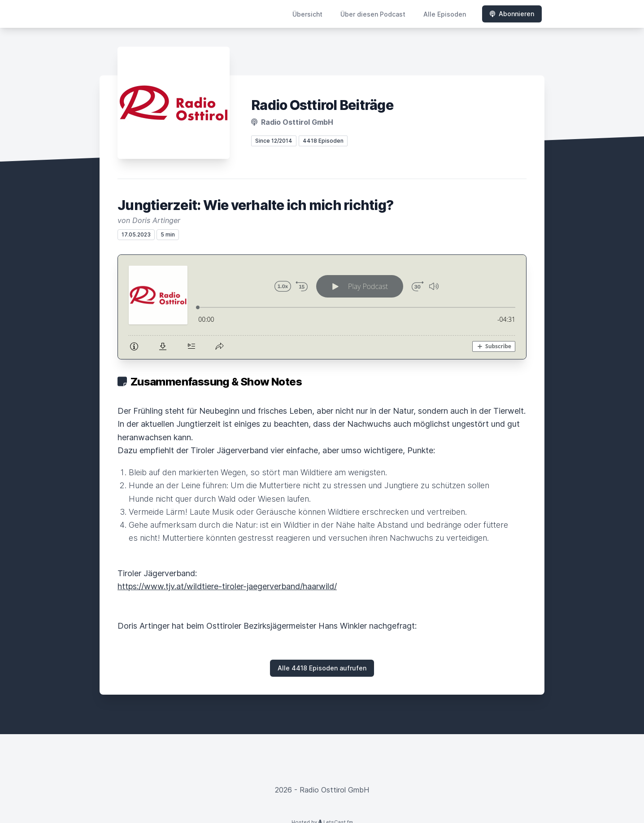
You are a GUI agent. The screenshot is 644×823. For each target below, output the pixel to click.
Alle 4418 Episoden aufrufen (322, 659)
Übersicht (307, 14)
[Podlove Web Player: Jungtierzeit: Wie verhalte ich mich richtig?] (322, 302)
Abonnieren (512, 14)
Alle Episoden (445, 14)
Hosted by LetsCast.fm (322, 813)
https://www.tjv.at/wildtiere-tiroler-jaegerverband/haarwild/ (227, 577)
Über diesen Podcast (373, 14)
